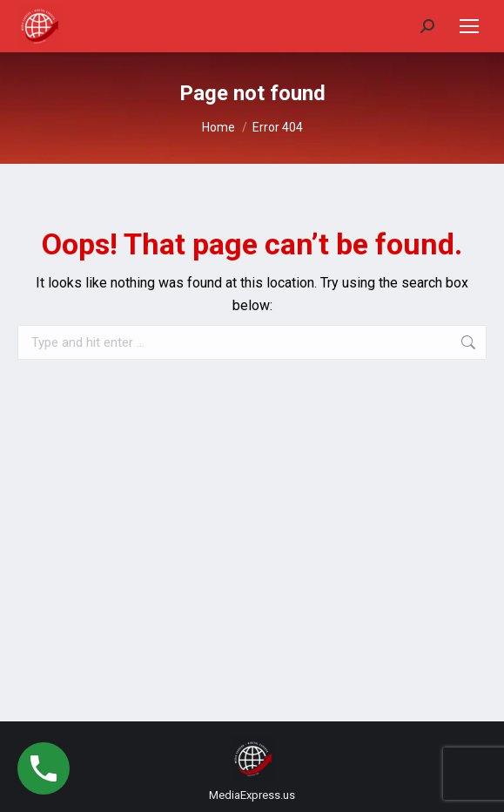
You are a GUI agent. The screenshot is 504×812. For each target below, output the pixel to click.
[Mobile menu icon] (469, 26)
